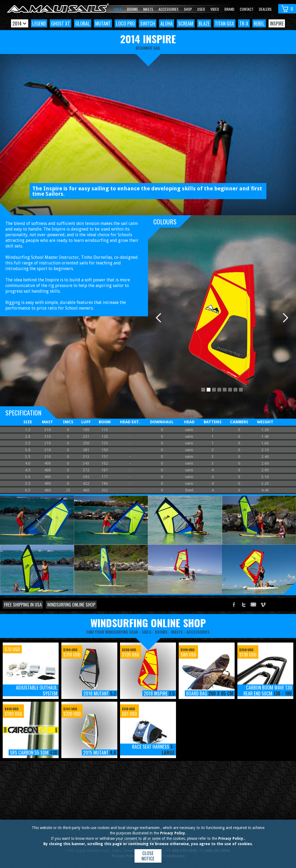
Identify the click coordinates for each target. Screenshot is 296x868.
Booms (132, 9)
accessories (198, 632)
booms (161, 632)
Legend (39, 23)
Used (201, 9)
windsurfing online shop (148, 623)
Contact (247, 9)
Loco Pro (125, 23)
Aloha (167, 23)
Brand (229, 9)
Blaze (204, 23)
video (215, 9)
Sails (118, 9)
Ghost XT (61, 23)
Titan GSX (225, 23)
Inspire (277, 23)
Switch (148, 23)
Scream (186, 23)
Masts (148, 9)
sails (147, 632)
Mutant (103, 23)
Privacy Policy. (173, 833)
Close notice (148, 856)
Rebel (259, 23)
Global (83, 23)
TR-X (244, 23)
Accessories (168, 9)
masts (177, 632)
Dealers (265, 9)
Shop (188, 9)
